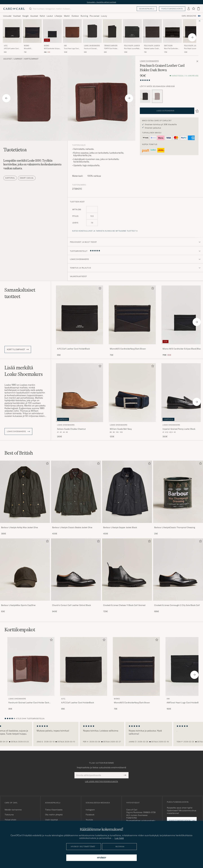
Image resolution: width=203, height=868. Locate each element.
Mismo (27, 46)
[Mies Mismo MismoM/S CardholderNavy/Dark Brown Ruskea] (32, 31)
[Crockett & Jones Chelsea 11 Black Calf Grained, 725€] (127, 576)
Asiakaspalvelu (147, 9)
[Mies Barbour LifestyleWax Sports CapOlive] (25, 570)
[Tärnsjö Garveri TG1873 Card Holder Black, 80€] (112, 36)
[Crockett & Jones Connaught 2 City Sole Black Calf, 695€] (178, 576)
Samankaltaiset (20, 293)
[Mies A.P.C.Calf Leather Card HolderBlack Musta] (80, 315)
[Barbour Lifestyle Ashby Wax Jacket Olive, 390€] (25, 498)
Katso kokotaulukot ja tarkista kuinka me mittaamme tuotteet (104, 231)
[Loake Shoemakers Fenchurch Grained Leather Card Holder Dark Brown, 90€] (31, 674)
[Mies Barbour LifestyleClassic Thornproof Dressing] (178, 492)
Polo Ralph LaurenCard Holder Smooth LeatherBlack (192, 49)
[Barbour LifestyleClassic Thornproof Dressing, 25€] (178, 498)
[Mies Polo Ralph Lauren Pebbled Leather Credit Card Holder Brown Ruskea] (152, 31)
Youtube (89, 820)
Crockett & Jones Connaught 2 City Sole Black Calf (177, 605)
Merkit (67, 16)
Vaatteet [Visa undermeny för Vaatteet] (17, 16)
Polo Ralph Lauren (132, 46)
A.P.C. (6, 46)
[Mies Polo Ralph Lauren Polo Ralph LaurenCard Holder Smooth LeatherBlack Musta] (192, 31)
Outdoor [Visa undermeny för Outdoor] (75, 16)
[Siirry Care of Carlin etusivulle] (14, 9)
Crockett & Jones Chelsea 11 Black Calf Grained (124, 605)
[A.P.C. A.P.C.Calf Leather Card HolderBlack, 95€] (12, 36)
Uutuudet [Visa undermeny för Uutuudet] (7, 16)
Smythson (168, 46)
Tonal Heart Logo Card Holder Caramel (71, 49)
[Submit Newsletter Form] (125, 775)
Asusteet (8, 59)
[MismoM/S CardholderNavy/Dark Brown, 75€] (132, 321)
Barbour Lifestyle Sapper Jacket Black (120, 527)
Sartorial (10, 178)
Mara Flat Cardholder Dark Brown (171, 49)
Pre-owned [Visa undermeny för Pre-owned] (94, 16)
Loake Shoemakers (92, 46)
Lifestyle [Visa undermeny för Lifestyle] (58, 16)
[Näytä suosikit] (193, 9)
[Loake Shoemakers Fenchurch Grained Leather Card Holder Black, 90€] (92, 36)
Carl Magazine (189, 16)
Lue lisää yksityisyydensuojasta (101, 781)
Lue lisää (119, 838)
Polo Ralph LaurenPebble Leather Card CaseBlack (132, 49)
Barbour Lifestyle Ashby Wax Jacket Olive (19, 527)
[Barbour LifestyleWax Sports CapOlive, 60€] (25, 576)
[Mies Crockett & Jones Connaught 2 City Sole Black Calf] (178, 570)
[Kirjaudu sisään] (189, 9)
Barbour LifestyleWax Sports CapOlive (18, 605)
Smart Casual (27, 178)
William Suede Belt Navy (121, 429)
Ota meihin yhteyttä (54, 815)
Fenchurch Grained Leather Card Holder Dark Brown (29, 703)
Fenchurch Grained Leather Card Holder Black (91, 49)
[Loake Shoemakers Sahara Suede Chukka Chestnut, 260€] (80, 401)
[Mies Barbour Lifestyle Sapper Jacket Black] (127, 492)
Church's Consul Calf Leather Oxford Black (71, 605)
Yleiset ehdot (10, 820)
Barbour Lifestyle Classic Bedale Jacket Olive (72, 527)
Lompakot (18, 59)
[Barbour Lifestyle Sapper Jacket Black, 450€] (127, 498)
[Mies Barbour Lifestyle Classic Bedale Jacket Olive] (76, 492)
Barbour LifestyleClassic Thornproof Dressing (175, 527)
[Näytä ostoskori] (198, 9)
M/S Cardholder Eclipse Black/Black (52, 49)
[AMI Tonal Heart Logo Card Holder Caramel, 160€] (72, 36)
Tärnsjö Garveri (111, 46)
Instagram (90, 810)
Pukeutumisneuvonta (172, 9)
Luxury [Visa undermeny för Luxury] (104, 16)
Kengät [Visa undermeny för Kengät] (26, 16)
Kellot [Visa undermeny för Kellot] (42, 16)
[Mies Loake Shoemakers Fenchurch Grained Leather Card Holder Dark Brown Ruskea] (31, 666)
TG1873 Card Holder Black (111, 49)
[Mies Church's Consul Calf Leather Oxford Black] (76, 570)
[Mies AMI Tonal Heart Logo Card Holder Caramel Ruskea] (72, 31)
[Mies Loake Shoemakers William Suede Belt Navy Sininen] (132, 393)
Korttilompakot (31, 59)
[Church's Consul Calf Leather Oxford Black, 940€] (76, 576)
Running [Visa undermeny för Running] (84, 16)
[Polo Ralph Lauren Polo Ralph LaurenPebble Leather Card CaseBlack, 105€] (132, 36)
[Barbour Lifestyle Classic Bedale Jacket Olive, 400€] (76, 498)
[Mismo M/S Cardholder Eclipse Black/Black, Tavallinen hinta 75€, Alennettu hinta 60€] (52, 36)
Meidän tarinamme (13, 810)
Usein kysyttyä (51, 820)
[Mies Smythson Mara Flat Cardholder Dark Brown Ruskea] (172, 31)
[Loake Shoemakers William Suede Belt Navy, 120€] (132, 401)
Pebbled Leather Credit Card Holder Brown (151, 49)
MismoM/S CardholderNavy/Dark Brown (31, 49)
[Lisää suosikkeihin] (99, 289)
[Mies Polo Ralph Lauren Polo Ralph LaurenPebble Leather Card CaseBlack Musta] (132, 31)
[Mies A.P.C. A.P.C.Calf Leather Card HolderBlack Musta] (12, 31)
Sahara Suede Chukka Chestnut (71, 429)
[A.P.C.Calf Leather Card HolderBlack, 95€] (80, 321)
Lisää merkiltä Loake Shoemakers (24, 371)
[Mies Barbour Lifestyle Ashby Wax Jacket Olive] (25, 492)
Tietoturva (9, 815)
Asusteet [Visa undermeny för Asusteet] (34, 16)
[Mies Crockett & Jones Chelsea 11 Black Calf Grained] (127, 570)
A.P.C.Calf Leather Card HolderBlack (11, 49)
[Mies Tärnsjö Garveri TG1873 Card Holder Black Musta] (112, 31)
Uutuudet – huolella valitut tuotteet (101, 2)
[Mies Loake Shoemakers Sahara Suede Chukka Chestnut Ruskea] (80, 393)
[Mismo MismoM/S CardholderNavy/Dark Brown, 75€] (32, 36)
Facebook (90, 815)
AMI (65, 46)
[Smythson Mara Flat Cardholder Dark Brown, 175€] (172, 36)
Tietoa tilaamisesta (54, 810)
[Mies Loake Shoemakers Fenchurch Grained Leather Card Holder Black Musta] (92, 31)
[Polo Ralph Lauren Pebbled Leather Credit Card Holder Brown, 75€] (152, 36)
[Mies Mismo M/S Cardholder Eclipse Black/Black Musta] (52, 31)
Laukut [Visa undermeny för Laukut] (50, 16)
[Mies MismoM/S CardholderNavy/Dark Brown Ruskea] (132, 315)
